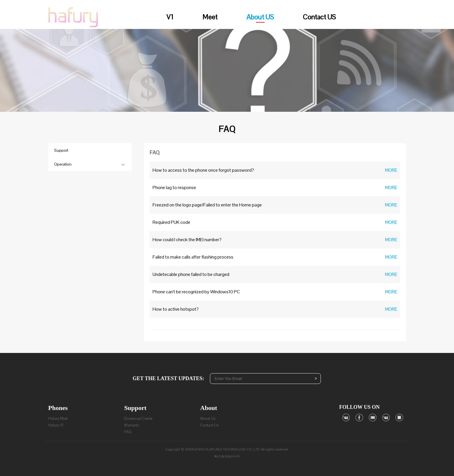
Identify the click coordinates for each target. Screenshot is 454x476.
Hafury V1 (56, 425)
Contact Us (209, 425)
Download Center (138, 419)
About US (260, 18)
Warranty (132, 425)
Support (61, 150)
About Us (208, 419)
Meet (210, 17)
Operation (63, 164)
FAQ (128, 432)
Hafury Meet (58, 419)
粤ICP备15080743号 (227, 456)
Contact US (319, 17)
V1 (170, 17)
